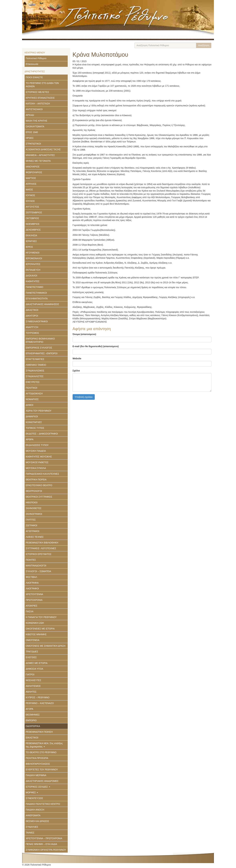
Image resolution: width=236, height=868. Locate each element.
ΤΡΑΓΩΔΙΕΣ (32, 652)
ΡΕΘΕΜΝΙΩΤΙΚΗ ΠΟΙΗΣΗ (39, 732)
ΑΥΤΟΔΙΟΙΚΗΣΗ (34, 394)
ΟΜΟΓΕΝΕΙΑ (33, 640)
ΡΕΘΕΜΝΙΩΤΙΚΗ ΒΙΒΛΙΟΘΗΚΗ (42, 543)
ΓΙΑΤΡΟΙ (30, 675)
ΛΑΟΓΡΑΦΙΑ (32, 583)
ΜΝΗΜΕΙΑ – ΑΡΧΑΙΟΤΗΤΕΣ (40, 155)
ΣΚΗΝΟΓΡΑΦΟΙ (34, 514)
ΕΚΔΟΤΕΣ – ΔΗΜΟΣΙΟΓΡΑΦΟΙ (42, 434)
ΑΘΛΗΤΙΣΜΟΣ (33, 686)
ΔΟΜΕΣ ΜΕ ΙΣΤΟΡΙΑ (37, 663)
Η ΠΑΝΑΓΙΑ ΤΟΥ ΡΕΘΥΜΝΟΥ (41, 617)
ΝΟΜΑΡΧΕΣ (32, 399)
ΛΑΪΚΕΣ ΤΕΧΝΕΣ (35, 537)
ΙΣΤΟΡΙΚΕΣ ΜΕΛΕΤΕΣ (37, 92)
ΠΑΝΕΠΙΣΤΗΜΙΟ (34, 287)
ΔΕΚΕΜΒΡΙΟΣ (33, 230)
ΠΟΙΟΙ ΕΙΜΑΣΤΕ (34, 77)
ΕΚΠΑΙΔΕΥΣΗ (33, 270)
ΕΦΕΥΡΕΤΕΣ (33, 382)
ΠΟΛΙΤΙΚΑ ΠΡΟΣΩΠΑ (37, 758)
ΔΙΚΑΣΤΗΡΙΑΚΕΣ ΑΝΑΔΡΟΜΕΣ (42, 781)
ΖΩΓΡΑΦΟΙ (31, 525)
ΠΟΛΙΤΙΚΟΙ (31, 388)
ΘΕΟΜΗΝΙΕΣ (33, 715)
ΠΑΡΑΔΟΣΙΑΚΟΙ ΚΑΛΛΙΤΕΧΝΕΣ (42, 474)
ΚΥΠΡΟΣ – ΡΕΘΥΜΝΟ (38, 697)
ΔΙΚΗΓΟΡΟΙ (32, 316)
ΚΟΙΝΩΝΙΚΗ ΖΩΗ (35, 623)
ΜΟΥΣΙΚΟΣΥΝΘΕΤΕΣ (37, 462)
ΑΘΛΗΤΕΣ (31, 692)
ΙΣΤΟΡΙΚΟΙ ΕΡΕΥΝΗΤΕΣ (39, 554)
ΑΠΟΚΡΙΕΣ (32, 606)
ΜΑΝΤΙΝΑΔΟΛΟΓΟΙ (36, 566)
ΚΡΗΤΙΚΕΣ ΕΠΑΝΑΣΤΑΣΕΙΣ (40, 98)
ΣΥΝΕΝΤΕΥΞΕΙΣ (34, 798)
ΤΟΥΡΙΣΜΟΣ (32, 333)
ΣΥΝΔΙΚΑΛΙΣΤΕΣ (35, 376)
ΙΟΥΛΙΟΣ (30, 201)
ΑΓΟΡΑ (29, 709)
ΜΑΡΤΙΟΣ (31, 178)
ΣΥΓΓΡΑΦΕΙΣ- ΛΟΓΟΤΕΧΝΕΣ (41, 548)
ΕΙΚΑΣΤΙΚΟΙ (32, 738)
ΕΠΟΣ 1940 (32, 132)
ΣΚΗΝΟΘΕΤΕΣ (34, 508)
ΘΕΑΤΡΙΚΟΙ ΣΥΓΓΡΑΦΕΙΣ (39, 497)
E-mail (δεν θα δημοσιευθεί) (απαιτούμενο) (96, 346)
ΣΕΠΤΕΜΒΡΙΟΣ (34, 212)
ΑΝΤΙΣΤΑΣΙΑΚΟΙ (34, 109)
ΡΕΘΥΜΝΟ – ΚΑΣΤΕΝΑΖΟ (40, 703)
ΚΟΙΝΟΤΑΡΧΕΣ (34, 422)
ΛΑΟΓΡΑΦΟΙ (32, 588)
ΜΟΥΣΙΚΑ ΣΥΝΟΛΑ (36, 468)
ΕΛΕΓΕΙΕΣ (31, 657)
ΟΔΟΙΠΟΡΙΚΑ (33, 726)
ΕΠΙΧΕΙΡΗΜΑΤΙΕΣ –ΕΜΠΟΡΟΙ (42, 353)
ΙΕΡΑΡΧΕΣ (31, 241)
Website (77, 358)
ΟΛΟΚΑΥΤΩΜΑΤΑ (35, 126)
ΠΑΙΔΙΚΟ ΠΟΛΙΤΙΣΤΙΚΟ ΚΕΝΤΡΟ (43, 804)
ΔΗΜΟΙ (29, 405)
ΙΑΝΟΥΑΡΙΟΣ (33, 167)
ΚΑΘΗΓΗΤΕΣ (33, 281)
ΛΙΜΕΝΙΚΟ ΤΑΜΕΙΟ (36, 365)
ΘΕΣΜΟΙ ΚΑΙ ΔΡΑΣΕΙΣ (37, 821)
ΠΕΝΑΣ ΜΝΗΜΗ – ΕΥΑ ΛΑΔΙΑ (41, 844)
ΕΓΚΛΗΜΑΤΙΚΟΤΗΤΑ (37, 299)
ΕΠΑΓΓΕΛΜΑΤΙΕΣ (35, 359)
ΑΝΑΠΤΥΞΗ (32, 327)
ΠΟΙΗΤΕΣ (31, 560)
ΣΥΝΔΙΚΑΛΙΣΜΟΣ (35, 371)
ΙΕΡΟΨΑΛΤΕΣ (33, 264)
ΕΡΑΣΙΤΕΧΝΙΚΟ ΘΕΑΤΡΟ (39, 485)
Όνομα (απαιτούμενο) (84, 334)
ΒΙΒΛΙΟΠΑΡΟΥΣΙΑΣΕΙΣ (38, 764)
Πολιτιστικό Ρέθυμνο (36, 58)
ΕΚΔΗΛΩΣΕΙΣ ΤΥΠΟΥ (37, 445)
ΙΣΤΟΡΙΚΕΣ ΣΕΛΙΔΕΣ (38, 787)
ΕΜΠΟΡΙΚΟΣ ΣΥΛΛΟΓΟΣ (39, 348)
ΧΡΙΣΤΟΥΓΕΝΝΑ (34, 594)
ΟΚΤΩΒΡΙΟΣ (32, 218)
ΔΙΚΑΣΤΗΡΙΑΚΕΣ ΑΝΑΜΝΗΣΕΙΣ (42, 304)
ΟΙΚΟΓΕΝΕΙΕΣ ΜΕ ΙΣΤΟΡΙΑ (40, 629)
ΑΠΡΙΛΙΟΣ (31, 184)
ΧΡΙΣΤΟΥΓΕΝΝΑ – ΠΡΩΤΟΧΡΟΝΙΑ (44, 838)
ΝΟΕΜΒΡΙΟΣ (33, 224)
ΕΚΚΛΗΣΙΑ (31, 235)
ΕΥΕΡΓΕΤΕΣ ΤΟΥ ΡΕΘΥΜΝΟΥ (42, 770)
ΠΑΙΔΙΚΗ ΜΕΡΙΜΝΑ (36, 775)
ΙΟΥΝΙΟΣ (30, 195)
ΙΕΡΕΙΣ (29, 247)
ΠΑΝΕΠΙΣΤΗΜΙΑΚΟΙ (36, 293)
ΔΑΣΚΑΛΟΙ (31, 276)
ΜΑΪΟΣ (29, 190)
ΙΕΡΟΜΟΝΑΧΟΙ (34, 258)
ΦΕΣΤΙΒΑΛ (31, 577)
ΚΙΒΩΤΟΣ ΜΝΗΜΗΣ (36, 634)
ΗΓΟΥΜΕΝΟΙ (33, 253)
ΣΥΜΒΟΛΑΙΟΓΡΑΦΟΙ (37, 321)
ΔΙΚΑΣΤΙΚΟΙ (32, 310)
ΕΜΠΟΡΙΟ (31, 720)
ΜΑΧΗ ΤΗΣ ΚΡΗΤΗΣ (36, 121)
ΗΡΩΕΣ (30, 138)
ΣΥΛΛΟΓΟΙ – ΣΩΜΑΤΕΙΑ (38, 571)
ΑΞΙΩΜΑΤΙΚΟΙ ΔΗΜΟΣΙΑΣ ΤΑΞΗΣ (43, 149)
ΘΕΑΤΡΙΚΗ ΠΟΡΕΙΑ (36, 480)
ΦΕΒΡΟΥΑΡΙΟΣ (34, 172)
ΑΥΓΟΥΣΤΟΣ (32, 207)
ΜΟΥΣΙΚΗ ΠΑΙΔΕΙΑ (36, 451)
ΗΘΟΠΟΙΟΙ (32, 502)
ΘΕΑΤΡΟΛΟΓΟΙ (34, 491)
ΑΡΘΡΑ (30, 439)
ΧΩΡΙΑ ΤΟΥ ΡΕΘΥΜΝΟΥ (39, 411)
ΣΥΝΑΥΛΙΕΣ (32, 827)
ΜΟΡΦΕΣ (32, 792)
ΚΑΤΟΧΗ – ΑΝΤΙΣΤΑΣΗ (38, 104)
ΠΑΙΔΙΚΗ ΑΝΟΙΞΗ (35, 810)
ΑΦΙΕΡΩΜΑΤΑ (33, 815)
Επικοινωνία (32, 64)
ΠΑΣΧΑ (30, 611)
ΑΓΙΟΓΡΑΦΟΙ (33, 531)
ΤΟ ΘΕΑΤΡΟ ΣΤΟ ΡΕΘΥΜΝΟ (41, 752)
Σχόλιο (76, 371)
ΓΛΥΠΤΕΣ (31, 520)
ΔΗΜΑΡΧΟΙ (32, 416)
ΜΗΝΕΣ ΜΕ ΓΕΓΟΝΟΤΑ (38, 161)
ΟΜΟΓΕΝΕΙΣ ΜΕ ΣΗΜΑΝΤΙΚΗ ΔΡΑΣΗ (46, 646)
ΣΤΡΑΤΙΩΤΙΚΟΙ (33, 144)
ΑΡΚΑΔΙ (30, 115)
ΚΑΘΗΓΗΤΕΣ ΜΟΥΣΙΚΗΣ (39, 457)
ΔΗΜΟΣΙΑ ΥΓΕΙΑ (34, 669)
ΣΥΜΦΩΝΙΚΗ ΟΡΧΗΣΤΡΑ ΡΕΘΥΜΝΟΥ (46, 850)
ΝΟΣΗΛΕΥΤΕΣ (33, 680)
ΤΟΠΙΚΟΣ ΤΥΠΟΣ (35, 428)
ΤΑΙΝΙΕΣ (30, 833)
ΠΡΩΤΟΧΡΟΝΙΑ (34, 600)
